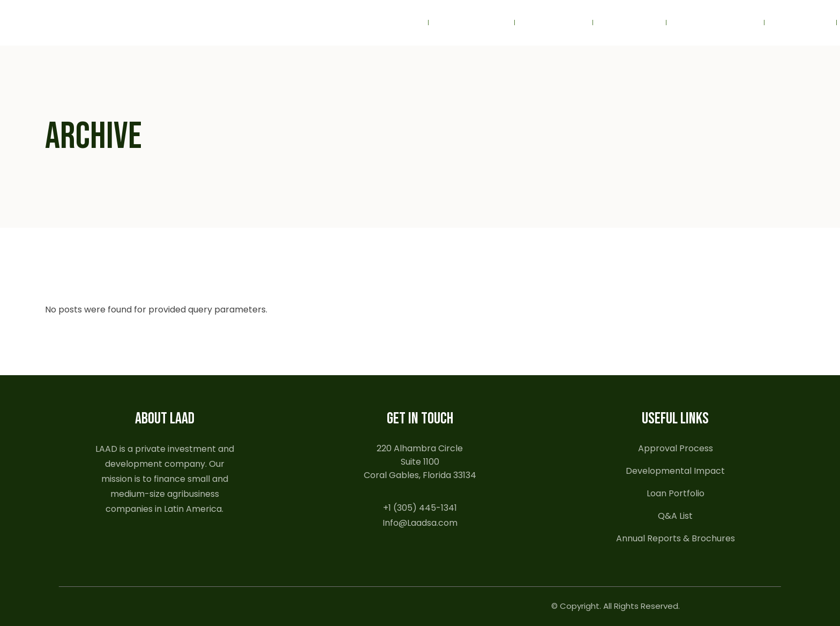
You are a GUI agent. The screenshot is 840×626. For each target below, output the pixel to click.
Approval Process (676, 448)
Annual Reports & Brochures (676, 538)
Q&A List (675, 516)
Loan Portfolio (676, 493)
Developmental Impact (675, 471)
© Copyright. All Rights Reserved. (616, 606)
